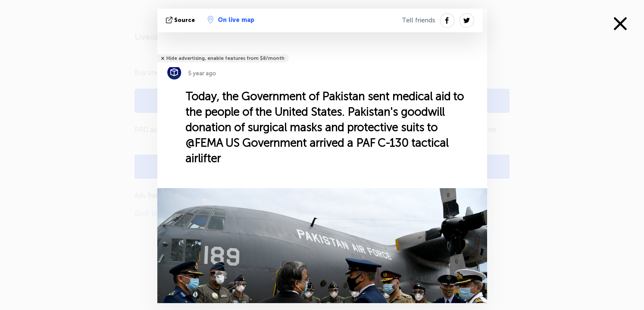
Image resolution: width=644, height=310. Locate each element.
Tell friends (419, 20)
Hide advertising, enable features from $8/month (225, 58)
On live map (231, 20)
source (181, 20)
